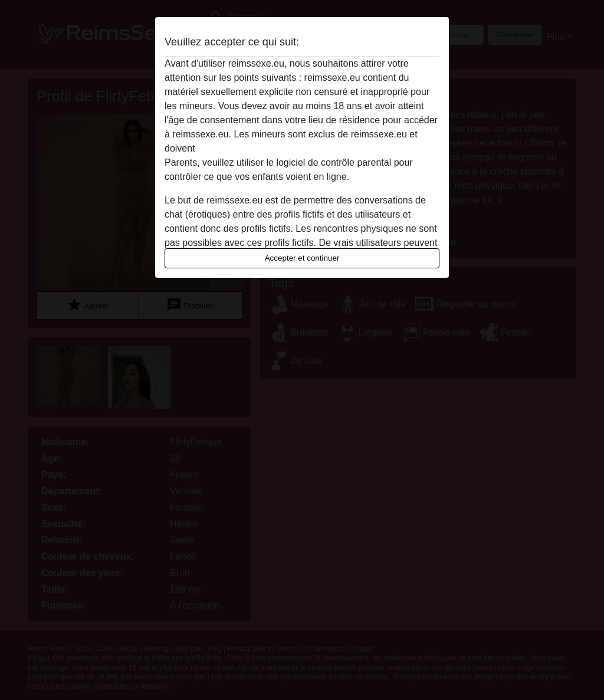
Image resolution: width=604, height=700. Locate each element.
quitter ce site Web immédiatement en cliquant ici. (301, 148)
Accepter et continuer (302, 258)
